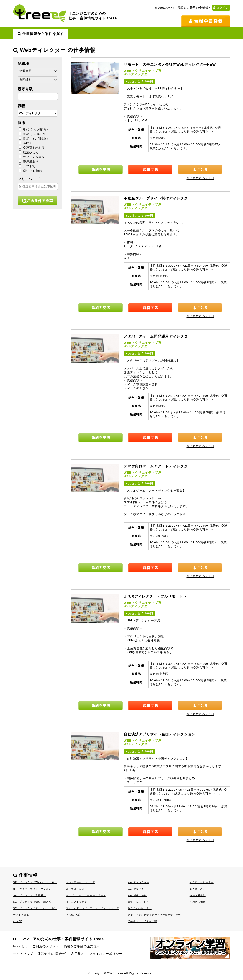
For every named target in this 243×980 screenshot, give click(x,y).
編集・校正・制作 (138, 902)
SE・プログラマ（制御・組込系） (34, 902)
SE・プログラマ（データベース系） (35, 908)
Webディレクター (139, 882)
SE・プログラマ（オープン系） (32, 889)
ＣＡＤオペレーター (202, 882)
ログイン (221, 8)
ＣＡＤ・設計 (198, 889)
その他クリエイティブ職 (142, 921)
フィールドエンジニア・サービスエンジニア (92, 908)
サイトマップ (23, 954)
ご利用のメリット (46, 946)
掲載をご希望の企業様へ (194, 8)
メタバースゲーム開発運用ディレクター (158, 336)
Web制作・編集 (137, 895)
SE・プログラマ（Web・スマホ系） (35, 882)
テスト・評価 (21, 915)
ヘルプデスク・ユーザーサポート (86, 895)
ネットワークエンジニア (80, 882)
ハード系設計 (198, 895)
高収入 (26, 143)
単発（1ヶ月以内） (34, 129)
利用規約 (78, 954)
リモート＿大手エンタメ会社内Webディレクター (170, 64)
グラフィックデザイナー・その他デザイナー (154, 915)
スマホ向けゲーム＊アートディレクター (158, 466)
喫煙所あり (29, 162)
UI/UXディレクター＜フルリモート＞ (155, 596)
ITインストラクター (78, 902)
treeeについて (165, 8)
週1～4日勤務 (30, 171)
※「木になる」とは (201, 178)
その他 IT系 (73, 915)
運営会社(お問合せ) (52, 954)
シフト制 (27, 166)
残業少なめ (29, 152)
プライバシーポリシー (106, 954)
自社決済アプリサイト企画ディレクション (160, 734)
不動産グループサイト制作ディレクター (158, 198)
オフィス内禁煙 (32, 157)
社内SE (18, 921)
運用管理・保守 (75, 889)
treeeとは (21, 946)
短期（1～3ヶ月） (33, 134)
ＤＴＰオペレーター (140, 908)
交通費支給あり (32, 148)
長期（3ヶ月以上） (34, 139)
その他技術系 (198, 902)
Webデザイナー (137, 889)
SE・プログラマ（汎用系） (30, 895)
